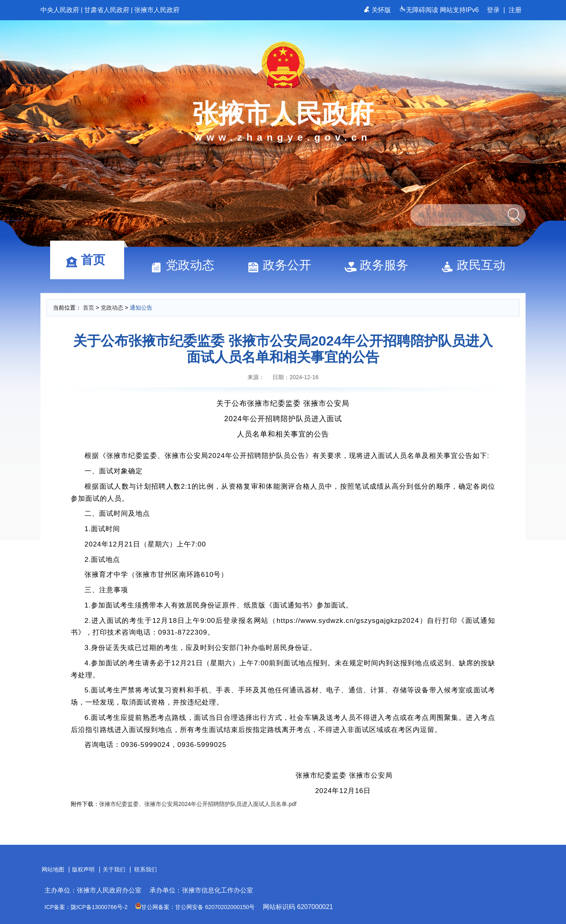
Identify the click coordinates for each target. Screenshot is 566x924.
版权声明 (83, 869)
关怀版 (378, 10)
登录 (493, 10)
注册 (515, 10)
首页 (89, 260)
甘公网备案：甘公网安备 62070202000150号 (195, 907)
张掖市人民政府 (157, 10)
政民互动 (477, 265)
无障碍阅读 (419, 10)
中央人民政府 (60, 10)
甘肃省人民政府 (107, 10)
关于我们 (114, 869)
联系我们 (146, 869)
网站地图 (53, 869)
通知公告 (141, 308)
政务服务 (380, 265)
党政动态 (186, 265)
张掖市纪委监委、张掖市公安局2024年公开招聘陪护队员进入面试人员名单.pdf (198, 804)
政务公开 (283, 265)
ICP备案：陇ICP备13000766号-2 (86, 907)
